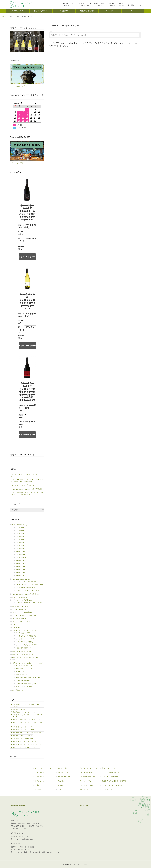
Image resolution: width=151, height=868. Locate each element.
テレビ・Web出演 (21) (24, 666)
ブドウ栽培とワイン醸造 (88, 778)
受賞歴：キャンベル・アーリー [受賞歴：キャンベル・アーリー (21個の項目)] (22, 709)
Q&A (64, 790)
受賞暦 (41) (20, 672)
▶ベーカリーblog (17, 163)
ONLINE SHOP (71, 5)
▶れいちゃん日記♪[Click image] (22, 86)
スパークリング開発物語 (113, 778)
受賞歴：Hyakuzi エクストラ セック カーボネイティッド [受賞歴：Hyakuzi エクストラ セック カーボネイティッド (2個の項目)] (27, 705)
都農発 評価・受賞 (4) (24, 687)
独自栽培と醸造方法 (63, 778)
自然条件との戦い (64, 773)
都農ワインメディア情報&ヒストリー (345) (28, 663)
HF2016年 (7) (21, 548)
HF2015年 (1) (21, 545)
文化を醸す (64, 782)
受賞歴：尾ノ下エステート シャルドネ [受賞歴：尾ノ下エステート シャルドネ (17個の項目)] (24, 739)
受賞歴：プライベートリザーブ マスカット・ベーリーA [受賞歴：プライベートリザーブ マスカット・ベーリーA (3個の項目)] (27, 723)
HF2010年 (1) (21, 536)
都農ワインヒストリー (113, 769)
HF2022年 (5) (21, 566)
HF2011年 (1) (21, 539)
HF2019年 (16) (21, 557)
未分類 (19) (16, 627)
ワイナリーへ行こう (89, 782)
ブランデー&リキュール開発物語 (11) (26, 615)
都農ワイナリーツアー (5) (22, 651)
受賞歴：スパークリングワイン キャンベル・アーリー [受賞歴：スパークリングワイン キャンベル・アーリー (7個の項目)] (27, 716)
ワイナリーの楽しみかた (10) (26, 645)
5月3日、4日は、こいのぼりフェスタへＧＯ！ (26, 475)
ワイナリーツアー (113, 790)
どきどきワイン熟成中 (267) (22, 600)
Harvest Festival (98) (20, 525)
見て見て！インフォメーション (89, 769)
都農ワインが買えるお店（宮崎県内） (113, 782)
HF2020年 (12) (21, 560)
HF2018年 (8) (21, 554)
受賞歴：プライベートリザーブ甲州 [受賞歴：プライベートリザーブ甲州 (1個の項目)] (24, 730)
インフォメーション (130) (25, 639)
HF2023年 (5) (21, 569)
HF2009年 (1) (21, 533)
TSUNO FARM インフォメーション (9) (29, 584)
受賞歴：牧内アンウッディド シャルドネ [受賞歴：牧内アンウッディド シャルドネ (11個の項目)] (25, 741)
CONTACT (113, 5)
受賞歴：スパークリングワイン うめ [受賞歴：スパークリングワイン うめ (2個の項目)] (24, 712)
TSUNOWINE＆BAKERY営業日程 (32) (26, 594)
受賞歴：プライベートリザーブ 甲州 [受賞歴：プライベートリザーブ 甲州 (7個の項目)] (24, 727)
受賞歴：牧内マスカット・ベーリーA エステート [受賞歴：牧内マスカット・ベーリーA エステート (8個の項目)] (28, 744)
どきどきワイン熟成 (89, 773)
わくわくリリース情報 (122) (26, 636)
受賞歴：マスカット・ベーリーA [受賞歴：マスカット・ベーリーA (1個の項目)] (23, 736)
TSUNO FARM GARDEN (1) (26, 582)
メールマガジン (42, 773)
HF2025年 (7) (21, 575)
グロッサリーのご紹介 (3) (25, 642)
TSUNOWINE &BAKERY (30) (26, 588)
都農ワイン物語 (64, 769)
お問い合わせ (42, 782)
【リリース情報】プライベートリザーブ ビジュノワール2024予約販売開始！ (27, 481)
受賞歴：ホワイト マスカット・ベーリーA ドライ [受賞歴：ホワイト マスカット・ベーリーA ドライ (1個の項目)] (28, 733)
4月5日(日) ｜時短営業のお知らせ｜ (25, 485)
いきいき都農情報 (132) (21, 597)
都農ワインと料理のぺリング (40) (24, 654)
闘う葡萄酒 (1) (17, 690)
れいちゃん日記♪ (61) (20, 606)
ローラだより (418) (19, 618)
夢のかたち (64, 786)
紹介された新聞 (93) (23, 681)
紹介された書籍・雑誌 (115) (26, 684)
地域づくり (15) (18, 624)
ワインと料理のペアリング (113, 773)
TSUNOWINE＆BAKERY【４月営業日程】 (27, 489)
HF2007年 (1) (21, 527)
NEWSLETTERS (86, 5)
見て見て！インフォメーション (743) (26, 630)
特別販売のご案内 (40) (24, 648)
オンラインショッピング (42, 769)
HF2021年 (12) (21, 563)
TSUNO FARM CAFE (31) (21, 579)
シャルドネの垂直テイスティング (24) (29, 603)
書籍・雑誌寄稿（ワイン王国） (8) (28, 678)
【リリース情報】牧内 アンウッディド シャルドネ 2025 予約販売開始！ (27, 493)
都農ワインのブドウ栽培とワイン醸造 (26, 657)
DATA (122, 5)
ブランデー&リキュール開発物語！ (113, 786)
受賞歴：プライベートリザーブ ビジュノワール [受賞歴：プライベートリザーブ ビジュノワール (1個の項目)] (27, 719)
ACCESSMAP (101, 5)
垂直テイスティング (89, 790)
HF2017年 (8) (21, 551)
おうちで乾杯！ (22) (23, 633)
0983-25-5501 (20, 826)
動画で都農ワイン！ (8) (24, 669)
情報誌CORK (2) (22, 675)
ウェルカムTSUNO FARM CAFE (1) (28, 591)
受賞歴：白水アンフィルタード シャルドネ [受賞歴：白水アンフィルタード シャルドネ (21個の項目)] (26, 747)
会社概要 (42, 786)
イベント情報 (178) (19, 609)
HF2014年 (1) (21, 542)
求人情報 (131, 7)
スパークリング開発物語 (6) (22, 612)
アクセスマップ (41, 778)
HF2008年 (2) (21, 530)
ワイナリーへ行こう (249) (22, 621)
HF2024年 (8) (21, 572)
